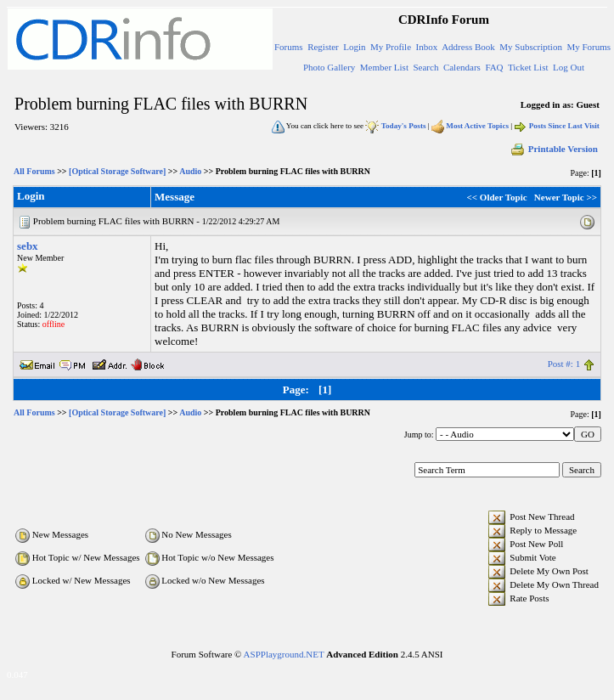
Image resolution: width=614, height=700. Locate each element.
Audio (190, 171)
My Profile (391, 47)
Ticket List (528, 67)
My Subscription (531, 47)
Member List (384, 67)
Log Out (569, 67)
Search (425, 67)
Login (354, 47)
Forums (289, 47)
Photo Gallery (329, 67)
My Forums (589, 47)
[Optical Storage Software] (117, 171)
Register (323, 47)
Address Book (468, 47)
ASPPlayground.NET (284, 654)
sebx (28, 246)
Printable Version (554, 149)
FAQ (494, 67)
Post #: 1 (564, 364)
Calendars (462, 67)
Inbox (427, 47)
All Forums (34, 171)
